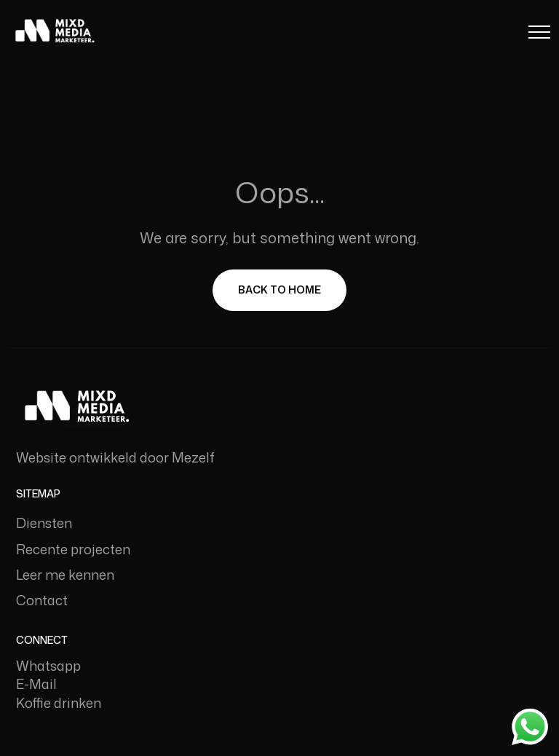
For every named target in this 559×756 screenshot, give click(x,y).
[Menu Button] (539, 35)
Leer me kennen (65, 575)
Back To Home (279, 290)
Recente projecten (73, 549)
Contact (42, 600)
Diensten (44, 523)
